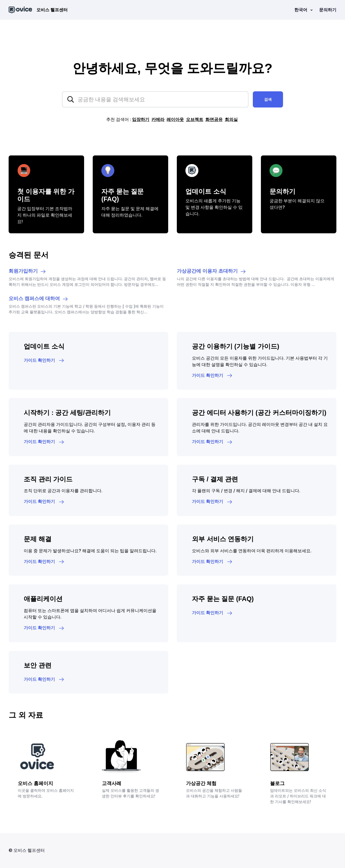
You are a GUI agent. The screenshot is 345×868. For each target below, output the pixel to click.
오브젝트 (195, 119)
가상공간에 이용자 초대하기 (212, 272)
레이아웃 (175, 119)
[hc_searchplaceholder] (155, 99)
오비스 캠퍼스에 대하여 (39, 299)
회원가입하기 (27, 272)
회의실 (231, 119)
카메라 (158, 119)
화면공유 (214, 119)
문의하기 (328, 10)
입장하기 (141, 119)
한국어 (301, 10)
